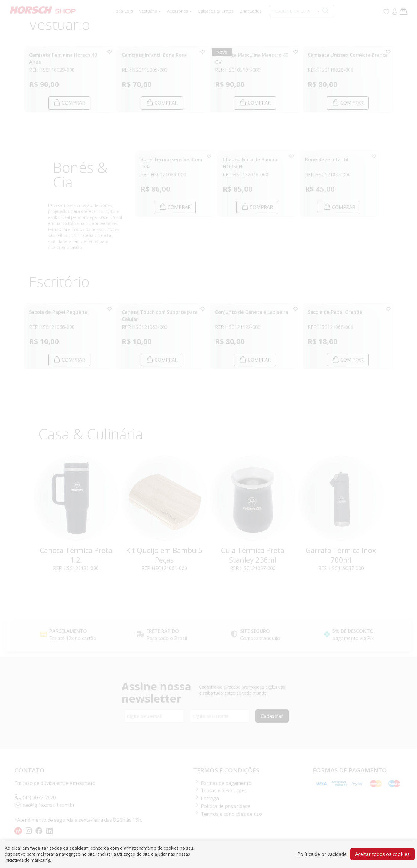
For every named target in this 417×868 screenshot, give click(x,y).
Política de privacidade (322, 854)
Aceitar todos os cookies (382, 854)
